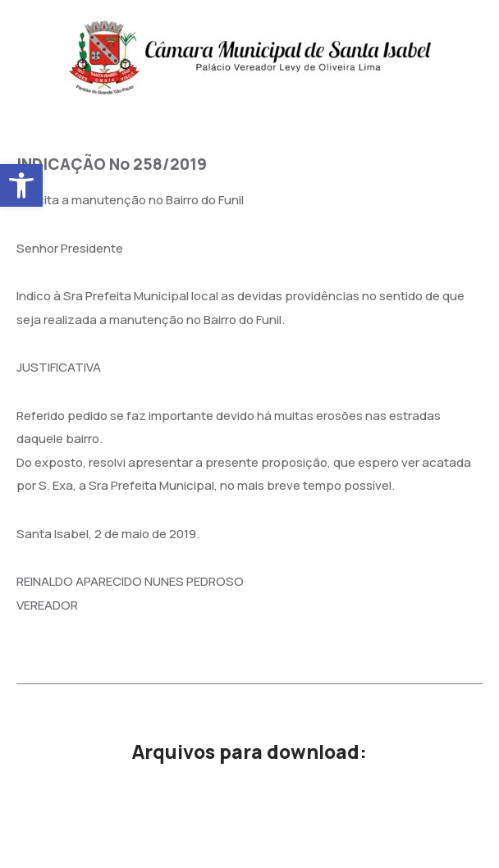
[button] (21, 185)
